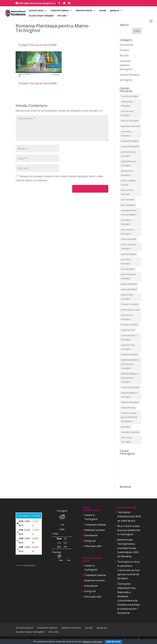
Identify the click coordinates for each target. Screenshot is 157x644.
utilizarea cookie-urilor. (93, 642)
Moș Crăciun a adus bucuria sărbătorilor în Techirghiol (129, 530)
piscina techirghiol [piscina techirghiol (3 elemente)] (129, 289)
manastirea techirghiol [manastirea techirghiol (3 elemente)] (126, 222)
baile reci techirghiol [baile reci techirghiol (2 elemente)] (130, 121)
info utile (62, 16)
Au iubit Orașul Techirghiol (41, 16)
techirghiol (126, 80)
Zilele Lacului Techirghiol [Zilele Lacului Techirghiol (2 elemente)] (127, 440)
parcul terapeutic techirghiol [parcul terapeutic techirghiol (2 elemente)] (128, 276)
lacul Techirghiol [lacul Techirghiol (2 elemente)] (128, 205)
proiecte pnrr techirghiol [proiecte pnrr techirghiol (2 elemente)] (127, 317)
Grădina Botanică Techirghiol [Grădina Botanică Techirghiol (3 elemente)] (129, 163)
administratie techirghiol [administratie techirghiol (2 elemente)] (127, 104)
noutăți (102, 11)
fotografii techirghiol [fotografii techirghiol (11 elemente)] (130, 141)
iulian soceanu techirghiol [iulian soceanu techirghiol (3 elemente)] (127, 192)
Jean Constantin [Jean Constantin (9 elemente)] (128, 200)
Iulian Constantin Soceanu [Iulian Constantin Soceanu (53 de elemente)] (128, 183)
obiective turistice (84, 11)
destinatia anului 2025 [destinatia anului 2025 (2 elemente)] (130, 126)
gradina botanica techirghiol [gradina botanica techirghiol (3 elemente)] (128, 154)
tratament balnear (60, 11)
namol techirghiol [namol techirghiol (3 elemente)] (129, 254)
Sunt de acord (113, 642)
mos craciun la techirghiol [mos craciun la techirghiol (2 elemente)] (127, 232)
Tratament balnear (95, 525)
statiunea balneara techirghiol (126, 65)
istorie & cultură (36, 11)
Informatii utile (93, 546)
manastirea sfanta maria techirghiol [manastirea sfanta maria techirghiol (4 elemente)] (129, 213)
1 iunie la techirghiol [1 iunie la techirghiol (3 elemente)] (130, 96)
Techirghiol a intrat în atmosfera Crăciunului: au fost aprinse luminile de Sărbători (128, 570)
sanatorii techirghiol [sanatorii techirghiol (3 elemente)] (130, 354)
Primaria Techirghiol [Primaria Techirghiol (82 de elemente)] (130, 304)
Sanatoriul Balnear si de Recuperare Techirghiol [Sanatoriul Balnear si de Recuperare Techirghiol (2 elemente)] (130, 364)
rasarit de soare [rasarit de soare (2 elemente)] (128, 330)
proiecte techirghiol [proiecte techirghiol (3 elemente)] (129, 325)
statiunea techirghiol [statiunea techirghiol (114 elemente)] (130, 402)
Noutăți (124, 55)
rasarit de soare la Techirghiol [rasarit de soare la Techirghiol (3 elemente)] (129, 338)
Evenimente (126, 45)
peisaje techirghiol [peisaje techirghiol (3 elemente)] (129, 284)
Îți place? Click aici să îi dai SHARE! (38, 45)
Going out (90, 541)
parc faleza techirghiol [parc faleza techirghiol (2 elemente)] (126, 262)
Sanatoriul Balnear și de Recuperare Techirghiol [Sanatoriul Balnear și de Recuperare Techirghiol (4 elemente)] (130, 378)
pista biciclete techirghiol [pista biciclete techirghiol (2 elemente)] (127, 297)
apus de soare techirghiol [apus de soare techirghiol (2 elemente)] (127, 113)
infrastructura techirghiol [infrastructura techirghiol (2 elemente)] (127, 173)
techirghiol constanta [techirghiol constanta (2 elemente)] (130, 432)
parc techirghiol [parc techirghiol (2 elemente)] (128, 269)
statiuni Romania (129, 75)
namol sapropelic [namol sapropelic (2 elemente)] (129, 239)
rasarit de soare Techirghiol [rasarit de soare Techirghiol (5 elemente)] (128, 347)
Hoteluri (124, 50)
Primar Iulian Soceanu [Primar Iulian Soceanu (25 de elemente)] (130, 310)
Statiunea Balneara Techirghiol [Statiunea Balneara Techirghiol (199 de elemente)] (129, 395)
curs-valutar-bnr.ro (29, 565)
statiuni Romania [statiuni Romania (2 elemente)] (128, 408)
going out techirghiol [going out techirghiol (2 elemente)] (130, 146)
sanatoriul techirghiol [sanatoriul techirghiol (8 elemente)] (130, 387)
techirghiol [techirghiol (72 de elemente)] (126, 427)
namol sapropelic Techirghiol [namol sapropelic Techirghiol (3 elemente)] (129, 247)
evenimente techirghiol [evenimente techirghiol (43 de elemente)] (126, 134)
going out (115, 11)
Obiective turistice (94, 530)
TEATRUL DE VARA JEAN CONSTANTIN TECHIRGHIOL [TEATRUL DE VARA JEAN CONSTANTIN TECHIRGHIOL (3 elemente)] (129, 417)
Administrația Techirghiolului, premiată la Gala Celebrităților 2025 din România (128, 548)
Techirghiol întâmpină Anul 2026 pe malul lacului (129, 516)
